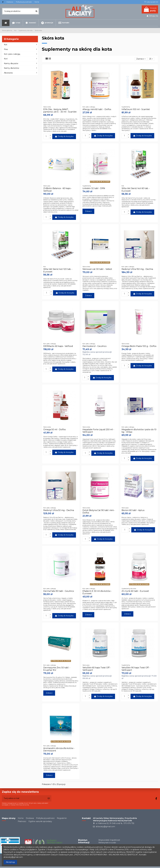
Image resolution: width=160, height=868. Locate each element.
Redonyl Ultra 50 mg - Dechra (59, 510)
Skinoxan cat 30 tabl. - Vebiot (97, 269)
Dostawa (10, 2)
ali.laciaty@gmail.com (105, 827)
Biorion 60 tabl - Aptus (133, 510)
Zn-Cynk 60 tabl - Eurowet (135, 591)
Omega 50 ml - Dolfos (54, 430)
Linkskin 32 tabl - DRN (94, 188)
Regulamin (62, 818)
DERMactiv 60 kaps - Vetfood (58, 346)
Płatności (22, 821)
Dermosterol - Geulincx (95, 346)
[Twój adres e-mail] (24, 798)
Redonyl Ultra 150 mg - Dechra (137, 269)
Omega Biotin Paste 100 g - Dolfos (139, 346)
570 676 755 (129, 823)
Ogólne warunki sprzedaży (40, 821)
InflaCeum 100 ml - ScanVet (136, 109)
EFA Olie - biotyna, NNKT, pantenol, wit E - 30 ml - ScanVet (60, 111)
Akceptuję (10, 862)
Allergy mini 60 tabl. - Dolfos (97, 109)
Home (37, 2)
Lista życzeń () (151, 2)
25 (151, 59)
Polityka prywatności (24, 2)
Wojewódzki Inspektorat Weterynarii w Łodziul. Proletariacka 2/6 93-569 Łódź (110, 844)
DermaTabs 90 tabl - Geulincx (59, 591)
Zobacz (88, 211)
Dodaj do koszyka (64, 136)
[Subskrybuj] (49, 798)
